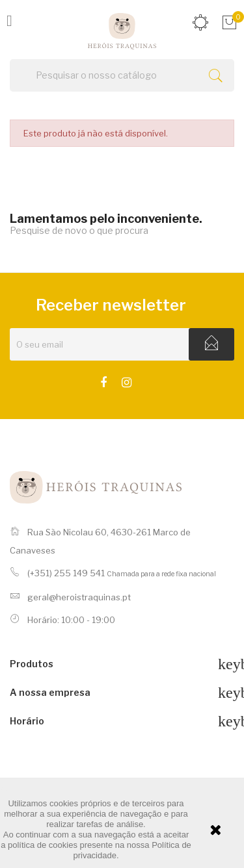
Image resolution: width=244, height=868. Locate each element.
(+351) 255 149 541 (66, 573)
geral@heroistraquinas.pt (79, 597)
